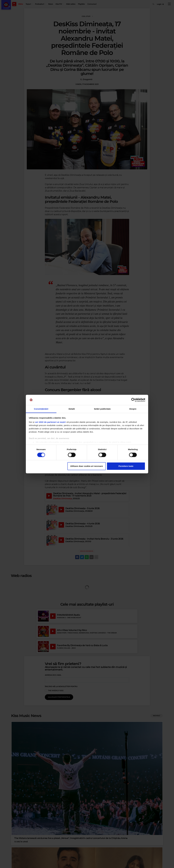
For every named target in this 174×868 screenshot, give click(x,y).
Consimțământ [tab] (41, 409)
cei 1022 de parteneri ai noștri (50, 422)
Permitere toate (126, 466)
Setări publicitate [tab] (102, 409)
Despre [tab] (133, 409)
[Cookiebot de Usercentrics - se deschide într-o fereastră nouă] (133, 400)
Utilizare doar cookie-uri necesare (87, 466)
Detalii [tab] (72, 409)
